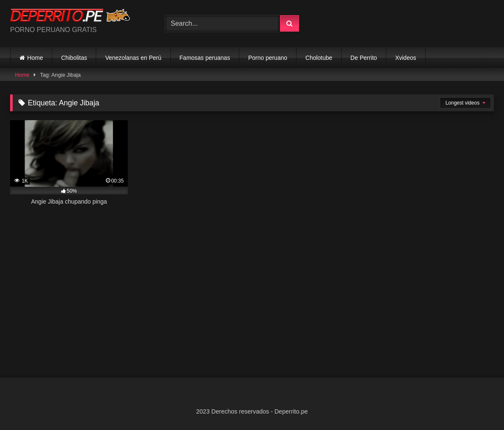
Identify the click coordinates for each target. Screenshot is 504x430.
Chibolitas (74, 58)
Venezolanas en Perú (133, 58)
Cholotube (319, 58)
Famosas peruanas (205, 58)
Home (35, 58)
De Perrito (364, 58)
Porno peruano (268, 58)
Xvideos (406, 58)
